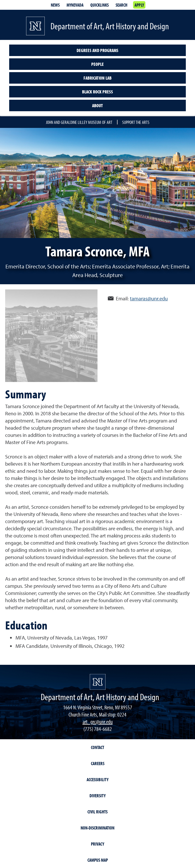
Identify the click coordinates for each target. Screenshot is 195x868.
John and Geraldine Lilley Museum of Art (79, 122)
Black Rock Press (97, 92)
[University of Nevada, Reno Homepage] (98, 682)
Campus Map (98, 860)
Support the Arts (136, 122)
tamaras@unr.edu (149, 298)
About (97, 105)
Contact (97, 747)
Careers (98, 763)
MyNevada (75, 5)
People (97, 64)
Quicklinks (100, 5)
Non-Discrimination (97, 828)
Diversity (97, 796)
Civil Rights (97, 812)
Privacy (97, 844)
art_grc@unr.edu (98, 722)
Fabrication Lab (97, 78)
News (55, 5)
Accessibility (97, 779)
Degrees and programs (97, 50)
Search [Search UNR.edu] (121, 5)
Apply (139, 5)
